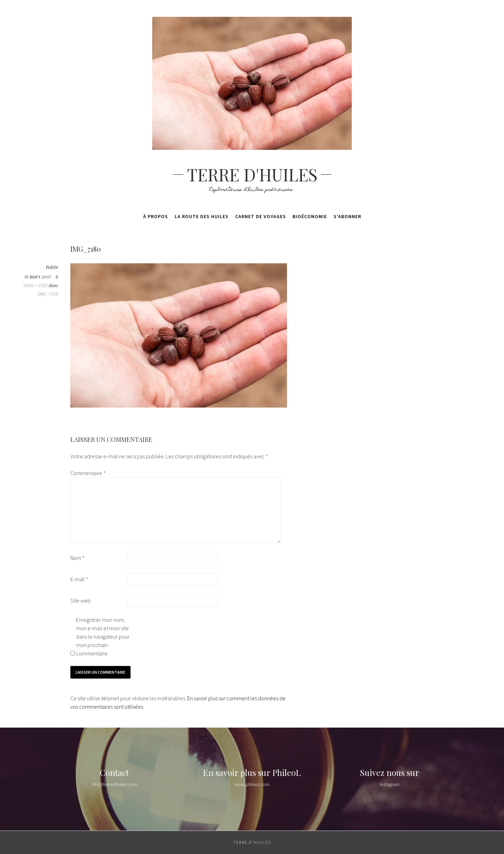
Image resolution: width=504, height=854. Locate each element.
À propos (156, 216)
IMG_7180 (48, 294)
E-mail (79, 579)
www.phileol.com (252, 784)
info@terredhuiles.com (114, 784)
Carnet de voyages (261, 216)
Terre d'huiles (252, 174)
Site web (80, 600)
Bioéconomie (310, 216)
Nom (78, 558)
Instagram (390, 784)
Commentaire (88, 473)
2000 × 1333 (36, 286)
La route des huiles (202, 216)
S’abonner (347, 216)
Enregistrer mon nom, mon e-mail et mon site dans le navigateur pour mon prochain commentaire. (103, 637)
